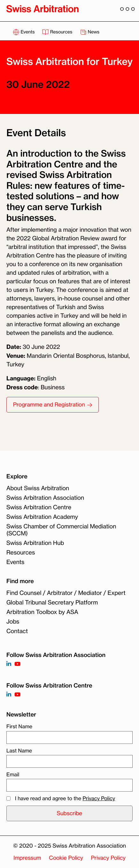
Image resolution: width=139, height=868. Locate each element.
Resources (58, 32)
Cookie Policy (66, 858)
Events (24, 32)
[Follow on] (9, 695)
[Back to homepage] (43, 9)
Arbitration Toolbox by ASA (42, 612)
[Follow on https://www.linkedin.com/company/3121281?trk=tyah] (9, 664)
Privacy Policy (99, 798)
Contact (17, 631)
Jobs (13, 622)
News (90, 32)
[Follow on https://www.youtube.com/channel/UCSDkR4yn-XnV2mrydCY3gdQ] (17, 664)
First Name (19, 726)
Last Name (19, 751)
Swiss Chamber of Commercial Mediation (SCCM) (61, 530)
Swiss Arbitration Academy (42, 517)
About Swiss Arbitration (38, 488)
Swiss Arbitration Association (45, 498)
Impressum (27, 858)
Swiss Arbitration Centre (39, 507)
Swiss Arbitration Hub (35, 543)
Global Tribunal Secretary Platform (52, 603)
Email (13, 774)
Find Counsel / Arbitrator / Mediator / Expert (66, 593)
